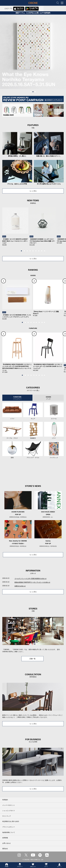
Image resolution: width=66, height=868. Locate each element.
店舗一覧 (32, 659)
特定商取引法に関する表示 (11, 821)
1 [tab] (31, 92)
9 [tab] (45, 251)
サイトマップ (6, 816)
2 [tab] (33, 92)
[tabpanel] (33, 52)
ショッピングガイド (9, 811)
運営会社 (5, 849)
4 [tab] (30, 251)
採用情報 (5, 838)
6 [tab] (36, 251)
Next (58, 229)
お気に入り (33, 865)
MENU (63, 3)
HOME (7, 865)
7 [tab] (39, 251)
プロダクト (20, 865)
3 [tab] (35, 92)
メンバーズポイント (9, 805)
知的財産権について (9, 832)
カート (46, 865)
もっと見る (33, 191)
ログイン (59, 865)
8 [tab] (42, 251)
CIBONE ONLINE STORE (33, 5)
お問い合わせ (6, 843)
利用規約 (5, 800)
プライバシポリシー (9, 827)
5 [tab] (33, 251)
